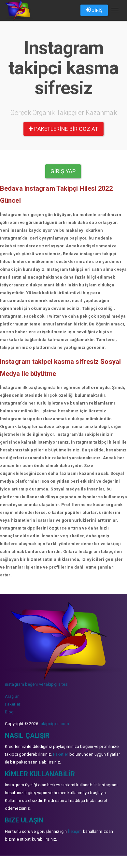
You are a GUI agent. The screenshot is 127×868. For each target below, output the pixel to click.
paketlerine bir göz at (63, 129)
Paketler (13, 704)
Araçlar (12, 696)
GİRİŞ (94, 10)
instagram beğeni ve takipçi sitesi (37, 684)
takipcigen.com (54, 724)
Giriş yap (63, 171)
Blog (9, 712)
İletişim (75, 831)
